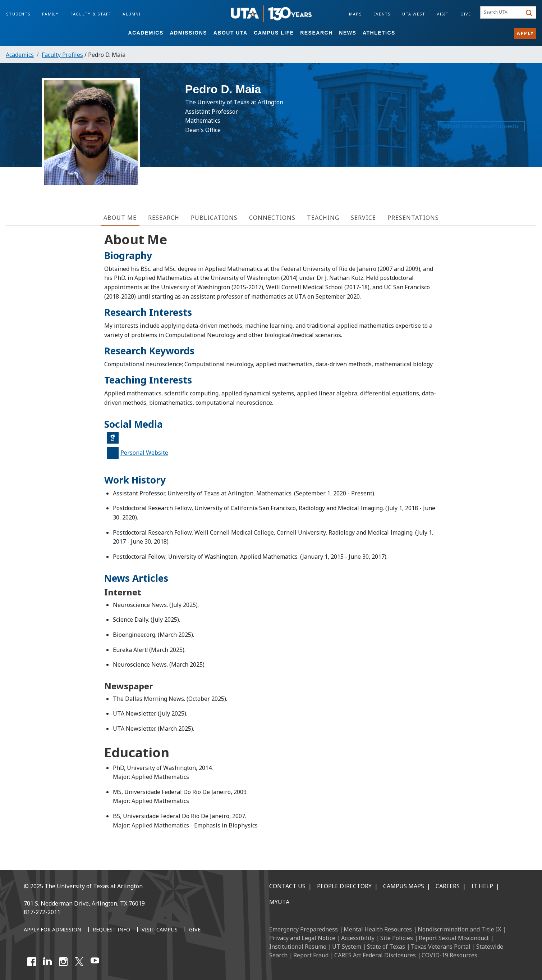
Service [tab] (363, 218)
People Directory (344, 886)
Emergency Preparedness (304, 929)
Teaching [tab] (323, 218)
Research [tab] (164, 218)
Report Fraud (311, 955)
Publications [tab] (214, 218)
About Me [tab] (120, 218)
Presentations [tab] (413, 218)
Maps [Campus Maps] (355, 14)
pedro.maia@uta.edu (489, 129)
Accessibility (358, 938)
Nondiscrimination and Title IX (459, 929)
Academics (146, 33)
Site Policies (397, 938)
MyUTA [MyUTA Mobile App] (279, 902)
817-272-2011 (42, 912)
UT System (347, 947)
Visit (443, 14)
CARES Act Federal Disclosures (375, 955)
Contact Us (287, 886)
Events (382, 14)
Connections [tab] (272, 218)
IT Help (482, 886)
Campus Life (274, 33)
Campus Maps (404, 886)
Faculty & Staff (91, 14)
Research (316, 33)
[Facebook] (32, 962)
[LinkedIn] (47, 962)
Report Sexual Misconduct (454, 938)
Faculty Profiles (62, 55)
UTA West (414, 14)
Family (50, 14)
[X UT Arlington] (79, 962)
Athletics (379, 33)
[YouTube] (95, 962)
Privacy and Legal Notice (302, 938)
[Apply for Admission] (52, 930)
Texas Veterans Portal (441, 947)
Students (18, 14)
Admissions (188, 33)
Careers (448, 886)
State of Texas (386, 947)
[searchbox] (502, 13)
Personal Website (144, 453)
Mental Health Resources (378, 929)
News (348, 33)
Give (466, 14)
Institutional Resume (298, 947)
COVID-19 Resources (449, 955)
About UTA (231, 33)
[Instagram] (63, 962)
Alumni (132, 14)
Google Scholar (115, 441)
